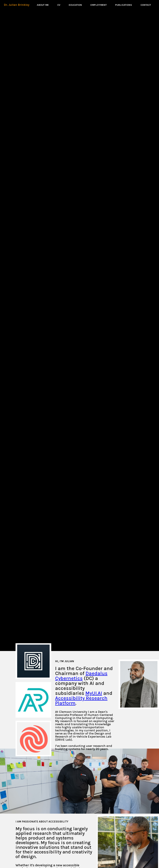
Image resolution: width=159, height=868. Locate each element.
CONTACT (146, 5)
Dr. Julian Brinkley (17, 5)
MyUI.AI (94, 693)
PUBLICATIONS (124, 5)
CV (61, 5)
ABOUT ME (43, 5)
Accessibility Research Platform (81, 701)
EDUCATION (75, 5)
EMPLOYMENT (99, 5)
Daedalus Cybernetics (81, 676)
